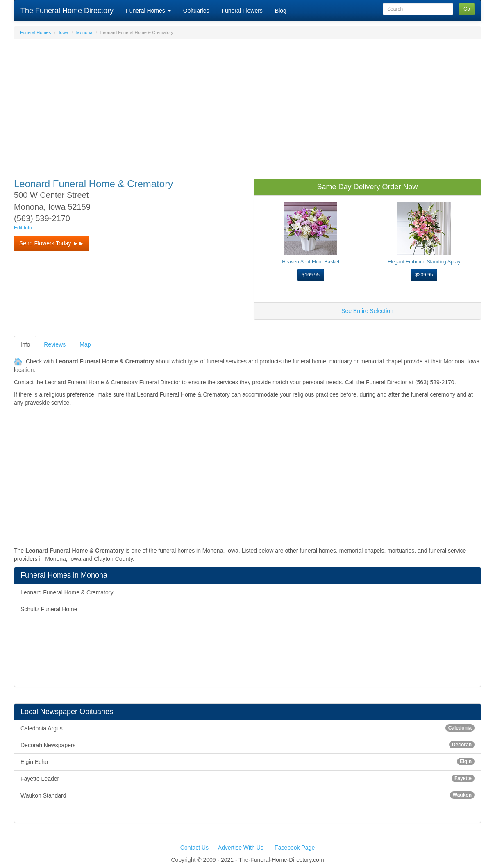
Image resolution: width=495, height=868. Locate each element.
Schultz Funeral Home (49, 609)
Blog (281, 11)
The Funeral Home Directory (67, 11)
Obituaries (196, 11)
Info (25, 344)
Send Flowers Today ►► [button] (52, 243)
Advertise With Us (241, 848)
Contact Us (194, 848)
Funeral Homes (148, 11)
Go (467, 9)
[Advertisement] (247, 105)
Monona (84, 32)
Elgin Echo (247, 761)
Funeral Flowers (242, 11)
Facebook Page (295, 848)
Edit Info (23, 228)
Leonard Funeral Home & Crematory (67, 592)
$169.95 (311, 275)
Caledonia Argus (247, 728)
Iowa (63, 32)
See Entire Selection (367, 311)
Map (85, 344)
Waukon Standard (247, 795)
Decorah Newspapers (247, 745)
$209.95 (424, 275)
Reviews (55, 344)
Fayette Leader (247, 778)
